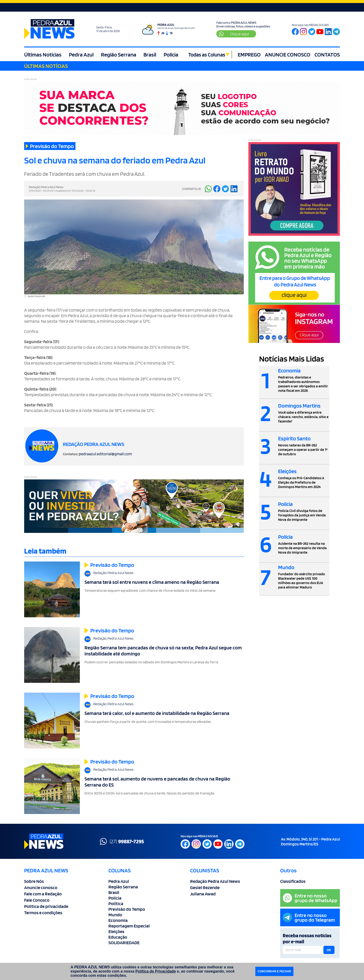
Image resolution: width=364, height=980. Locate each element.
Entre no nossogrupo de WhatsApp (310, 898)
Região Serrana (117, 55)
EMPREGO (249, 55)
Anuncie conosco (41, 887)
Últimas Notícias (43, 55)
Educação (118, 937)
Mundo (115, 915)
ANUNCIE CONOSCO (288, 55)
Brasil (148, 55)
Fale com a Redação (43, 894)
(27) (122, 841)
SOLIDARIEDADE (124, 943)
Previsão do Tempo (127, 909)
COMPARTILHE (192, 189)
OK (329, 950)
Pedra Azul (81, 55)
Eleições (116, 931)
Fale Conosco (37, 900)
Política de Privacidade (156, 971)
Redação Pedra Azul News (215, 881)
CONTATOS (327, 55)
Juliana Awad (203, 894)
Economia (118, 920)
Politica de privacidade (46, 906)
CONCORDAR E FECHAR (274, 971)
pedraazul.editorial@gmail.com (105, 454)
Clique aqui (234, 34)
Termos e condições (43, 913)
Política (116, 904)
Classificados (293, 881)
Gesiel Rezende (205, 887)
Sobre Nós (34, 881)
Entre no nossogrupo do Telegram (309, 917)
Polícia (169, 55)
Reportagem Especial (129, 926)
